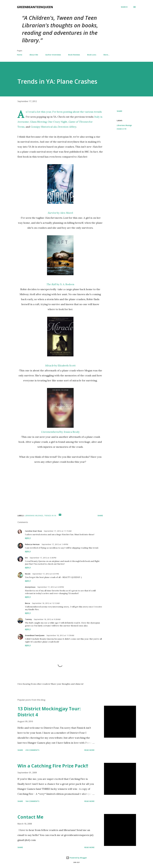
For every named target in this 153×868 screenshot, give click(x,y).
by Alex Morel (60, 213)
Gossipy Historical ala (53, 127)
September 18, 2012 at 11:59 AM (60, 635)
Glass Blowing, (39, 122)
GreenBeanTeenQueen (35, 7)
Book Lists (92, 55)
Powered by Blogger (76, 858)
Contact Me (30, 817)
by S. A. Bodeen (60, 284)
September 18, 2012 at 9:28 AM (47, 619)
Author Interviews (53, 55)
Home (20, 55)
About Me (34, 55)
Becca (27, 603)
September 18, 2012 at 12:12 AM (46, 603)
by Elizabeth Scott (60, 365)
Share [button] (119, 111)
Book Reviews (74, 55)
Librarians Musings (124, 125)
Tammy (28, 619)
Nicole (28, 574)
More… (106, 55)
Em (26, 558)
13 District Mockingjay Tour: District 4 (49, 712)
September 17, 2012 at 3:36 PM (43, 558)
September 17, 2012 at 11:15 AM (58, 531)
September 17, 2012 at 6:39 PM (51, 587)
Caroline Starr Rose (33, 531)
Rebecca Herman (32, 544)
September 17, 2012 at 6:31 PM (46, 574)
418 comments (32, 750)
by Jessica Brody (60, 432)
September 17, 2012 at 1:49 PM (55, 544)
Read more (89, 750)
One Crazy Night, (58, 122)
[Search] (124, 7)
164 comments (32, 801)
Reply (28, 538)
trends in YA (121, 129)
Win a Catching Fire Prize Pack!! (53, 766)
